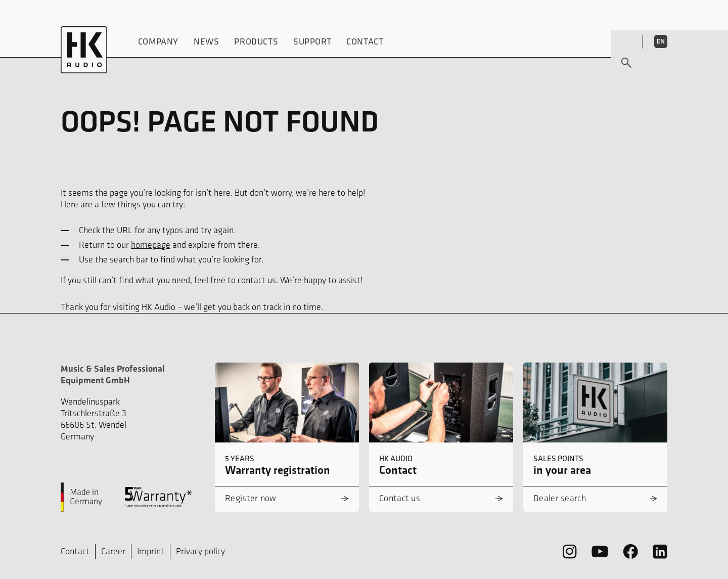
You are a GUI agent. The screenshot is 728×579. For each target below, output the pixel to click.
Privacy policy (200, 551)
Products (257, 41)
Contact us (400, 499)
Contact (365, 41)
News (206, 41)
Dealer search (560, 499)
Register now (251, 499)
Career (113, 551)
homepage (151, 245)
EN (661, 41)
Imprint (151, 551)
